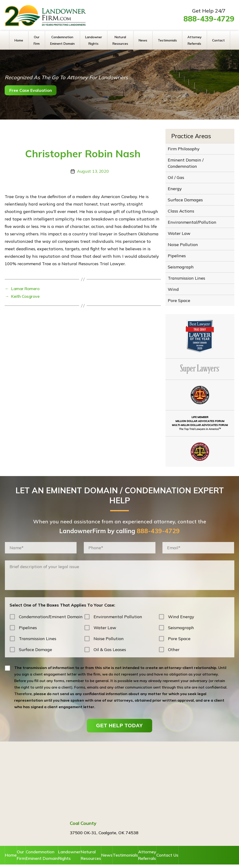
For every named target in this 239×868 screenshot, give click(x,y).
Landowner (89, 845)
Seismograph (183, 259)
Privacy (161, 861)
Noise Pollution (184, 238)
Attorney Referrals (195, 40)
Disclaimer (142, 861)
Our (32, 845)
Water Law (181, 227)
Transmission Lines (188, 269)
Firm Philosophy (185, 148)
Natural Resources (120, 40)
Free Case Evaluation (38, 90)
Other (174, 639)
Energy (177, 185)
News (143, 40)
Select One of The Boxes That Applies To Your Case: (62, 595)
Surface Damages (186, 196)
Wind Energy (181, 606)
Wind (176, 280)
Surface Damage (35, 639)
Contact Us (216, 844)
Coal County (83, 813)
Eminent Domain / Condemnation (187, 162)
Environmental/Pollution (192, 217)
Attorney (190, 845)
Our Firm (37, 40)
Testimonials (167, 40)
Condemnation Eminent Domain (62, 40)
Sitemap (177, 861)
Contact (218, 40)
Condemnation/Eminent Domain (51, 606)
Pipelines (179, 248)
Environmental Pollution (118, 606)
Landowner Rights (94, 40)
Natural (116, 845)
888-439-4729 (209, 19)
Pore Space (181, 290)
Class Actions (183, 206)
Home (19, 40)
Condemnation (58, 845)
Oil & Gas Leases (110, 639)
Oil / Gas (178, 175)
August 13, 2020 (93, 171)
